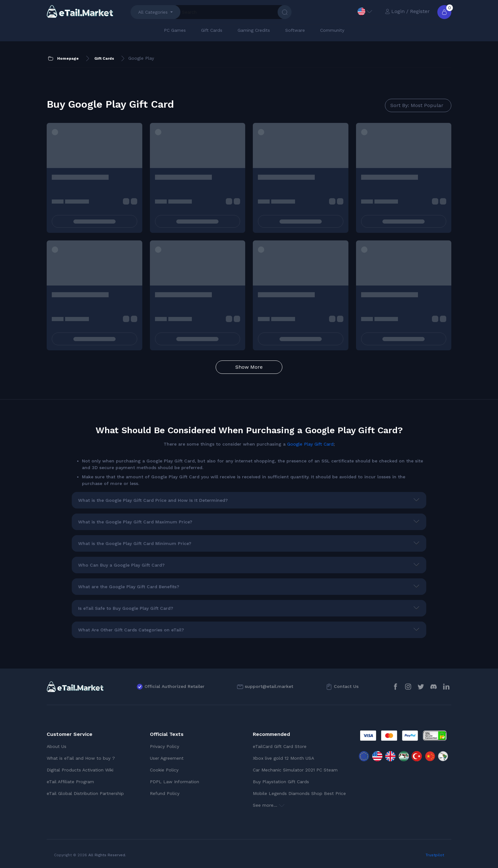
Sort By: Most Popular (417, 105)
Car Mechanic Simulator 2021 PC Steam (295, 770)
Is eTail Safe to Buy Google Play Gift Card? (126, 608)
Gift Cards (212, 30)
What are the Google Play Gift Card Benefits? (129, 587)
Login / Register (407, 11)
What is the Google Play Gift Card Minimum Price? (135, 543)
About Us (57, 746)
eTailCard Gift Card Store (280, 746)
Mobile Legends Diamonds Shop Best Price (299, 793)
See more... (269, 805)
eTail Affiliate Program (70, 782)
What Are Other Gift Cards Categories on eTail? (131, 630)
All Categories (153, 12)
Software (295, 30)
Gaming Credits (254, 30)
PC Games (175, 30)
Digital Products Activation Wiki (80, 770)
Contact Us (346, 686)
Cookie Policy (164, 770)
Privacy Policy (165, 746)
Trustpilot (435, 855)
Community (332, 30)
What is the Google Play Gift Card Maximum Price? (135, 522)
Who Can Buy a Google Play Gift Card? (121, 565)
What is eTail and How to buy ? (81, 758)
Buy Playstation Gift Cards (281, 782)
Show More (249, 367)
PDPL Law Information (175, 782)
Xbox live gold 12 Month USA (283, 758)
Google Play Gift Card (310, 444)
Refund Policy (165, 793)
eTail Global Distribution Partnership (85, 793)
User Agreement (167, 758)
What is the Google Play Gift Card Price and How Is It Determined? (153, 500)
